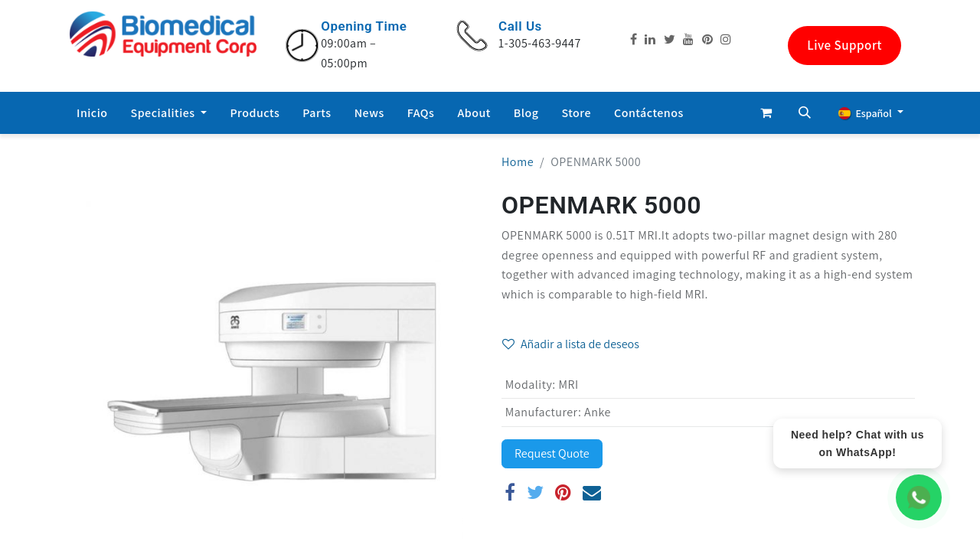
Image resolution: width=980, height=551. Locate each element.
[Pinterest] (563, 492)
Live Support (844, 45)
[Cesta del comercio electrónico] (766, 112)
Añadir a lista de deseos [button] (571, 344)
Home (518, 162)
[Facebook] (510, 492)
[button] (805, 112)
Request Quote (552, 453)
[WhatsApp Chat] (919, 497)
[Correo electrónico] (592, 492)
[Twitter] (536, 492)
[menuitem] (92, 113)
